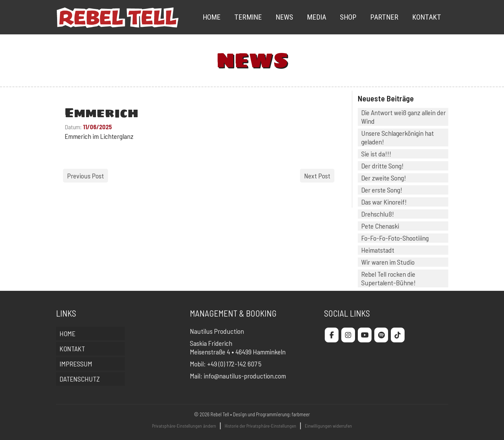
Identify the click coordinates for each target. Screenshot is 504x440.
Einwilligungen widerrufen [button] (328, 426)
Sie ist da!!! (376, 154)
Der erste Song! (382, 190)
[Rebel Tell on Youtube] (365, 335)
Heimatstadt (378, 250)
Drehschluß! (378, 214)
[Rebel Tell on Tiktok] (398, 335)
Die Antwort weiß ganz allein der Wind (404, 117)
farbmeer (301, 414)
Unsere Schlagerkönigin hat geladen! (398, 137)
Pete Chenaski (380, 226)
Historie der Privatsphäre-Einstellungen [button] (260, 426)
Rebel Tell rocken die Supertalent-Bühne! (388, 278)
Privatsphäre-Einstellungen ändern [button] (184, 426)
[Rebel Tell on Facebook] (332, 335)
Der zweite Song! (384, 178)
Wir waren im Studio (388, 262)
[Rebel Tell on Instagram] (348, 335)
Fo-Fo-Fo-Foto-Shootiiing (395, 238)
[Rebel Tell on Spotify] (381, 335)
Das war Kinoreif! (384, 202)
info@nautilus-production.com (245, 376)
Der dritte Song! (382, 166)
